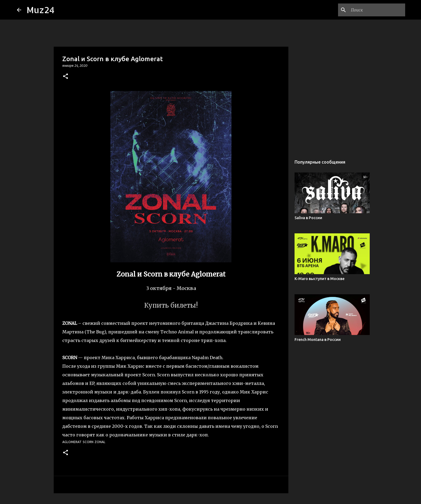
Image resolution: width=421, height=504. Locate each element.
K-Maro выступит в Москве (320, 279)
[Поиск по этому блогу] (377, 10)
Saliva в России (308, 218)
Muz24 (41, 10)
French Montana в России (318, 340)
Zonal (100, 442)
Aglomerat (72, 442)
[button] (66, 77)
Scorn (88, 442)
